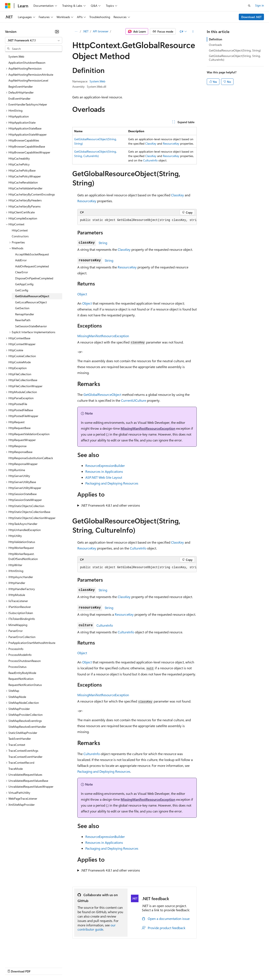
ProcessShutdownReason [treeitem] (25, 661)
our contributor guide (97, 927)
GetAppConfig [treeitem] (24, 284)
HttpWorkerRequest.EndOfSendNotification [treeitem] (23, 556)
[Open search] (249, 6)
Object (82, 294)
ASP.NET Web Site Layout (104, 477)
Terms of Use (154, 967)
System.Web (97, 81)
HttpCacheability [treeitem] (19, 158)
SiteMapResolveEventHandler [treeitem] (27, 727)
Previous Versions (38, 967)
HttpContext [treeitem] (20, 230)
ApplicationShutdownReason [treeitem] (27, 63)
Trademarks (174, 967)
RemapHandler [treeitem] (25, 314)
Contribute (75, 967)
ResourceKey (171, 143)
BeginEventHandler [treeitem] (21, 87)
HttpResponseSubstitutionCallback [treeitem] (31, 458)
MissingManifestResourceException (103, 336)
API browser (101, 31)
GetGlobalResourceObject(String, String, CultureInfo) (235, 58)
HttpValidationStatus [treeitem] (22, 542)
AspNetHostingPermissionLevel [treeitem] (28, 80)
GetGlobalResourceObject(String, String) (235, 50)
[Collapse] (57, 32)
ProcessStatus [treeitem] (17, 667)
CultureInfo (150, 160)
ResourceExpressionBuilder (105, 466)
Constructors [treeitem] (20, 236)
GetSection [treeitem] (22, 308)
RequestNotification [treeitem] (21, 679)
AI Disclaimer (13, 967)
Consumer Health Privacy (121, 967)
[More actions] (193, 32)
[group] (137, 220)
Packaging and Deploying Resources (112, 483)
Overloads (215, 45)
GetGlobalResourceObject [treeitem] (32, 296)
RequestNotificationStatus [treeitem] (25, 685)
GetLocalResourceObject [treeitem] (31, 302)
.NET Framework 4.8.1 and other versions (110, 505)
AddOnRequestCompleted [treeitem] (32, 266)
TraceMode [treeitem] (16, 769)
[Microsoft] (8, 6)
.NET (86, 31)
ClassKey (151, 143)
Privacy (92, 967)
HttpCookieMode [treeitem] (20, 362)
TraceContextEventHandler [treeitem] (25, 757)
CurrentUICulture (134, 400)
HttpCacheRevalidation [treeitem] (23, 182)
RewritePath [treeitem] (23, 320)
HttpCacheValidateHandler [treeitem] (25, 188)
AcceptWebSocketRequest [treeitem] (32, 254)
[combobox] (34, 40)
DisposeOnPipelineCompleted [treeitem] (34, 278)
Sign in (260, 5)
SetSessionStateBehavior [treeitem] (31, 326)
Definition (216, 39)
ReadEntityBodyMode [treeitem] (22, 673)
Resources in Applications (104, 471)
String (103, 243)
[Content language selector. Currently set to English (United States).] (24, 957)
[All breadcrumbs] (76, 32)
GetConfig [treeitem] (22, 290)
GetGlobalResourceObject (102, 394)
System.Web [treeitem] (16, 56)
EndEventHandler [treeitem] (19, 98)
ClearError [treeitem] (22, 272)
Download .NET (251, 17)
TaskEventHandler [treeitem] (20, 739)
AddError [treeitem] (21, 260)
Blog (57, 967)
